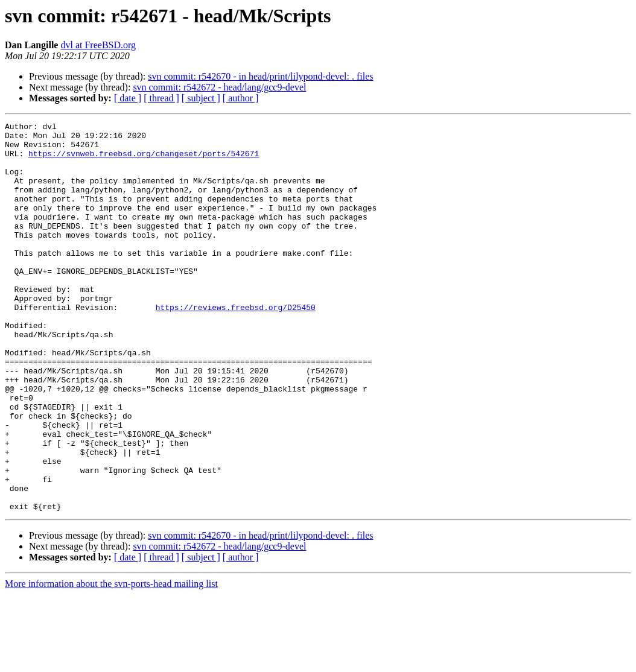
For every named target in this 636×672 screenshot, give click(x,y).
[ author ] (241, 98)
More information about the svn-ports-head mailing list (111, 661)
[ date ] (128, 98)
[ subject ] (201, 98)
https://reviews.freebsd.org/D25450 (236, 345)
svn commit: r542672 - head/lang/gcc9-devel (219, 87)
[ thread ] (161, 98)
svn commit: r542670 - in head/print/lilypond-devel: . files (260, 76)
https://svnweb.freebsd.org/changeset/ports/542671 (144, 160)
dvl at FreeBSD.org (98, 45)
